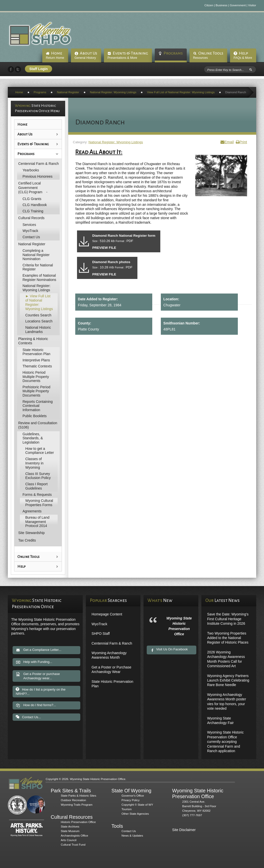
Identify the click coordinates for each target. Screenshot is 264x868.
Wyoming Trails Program (77, 805)
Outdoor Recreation (73, 800)
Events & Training (130, 53)
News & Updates (132, 836)
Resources (200, 58)
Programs (173, 53)
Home (57, 53)
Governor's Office (133, 796)
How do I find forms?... (36, 707)
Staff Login (38, 69)
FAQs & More (243, 58)
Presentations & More (122, 58)
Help (243, 53)
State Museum (70, 831)
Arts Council (68, 840)
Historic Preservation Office (78, 822)
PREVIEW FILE (105, 249)
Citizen (209, 5)
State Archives (70, 827)
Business (222, 5)
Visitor (252, 5)
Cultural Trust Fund (73, 845)
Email (227, 142)
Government (238, 5)
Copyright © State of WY (137, 805)
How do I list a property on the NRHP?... (41, 692)
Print (241, 142)
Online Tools (211, 53)
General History (85, 58)
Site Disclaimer (184, 830)
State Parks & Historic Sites (78, 796)
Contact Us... (28, 718)
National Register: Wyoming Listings (116, 142)
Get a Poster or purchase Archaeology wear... (38, 676)
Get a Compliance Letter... (38, 650)
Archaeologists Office (74, 836)
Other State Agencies (135, 814)
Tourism (127, 809)
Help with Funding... (34, 662)
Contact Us (129, 831)
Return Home (55, 58)
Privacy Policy (131, 800)
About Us (88, 53)
